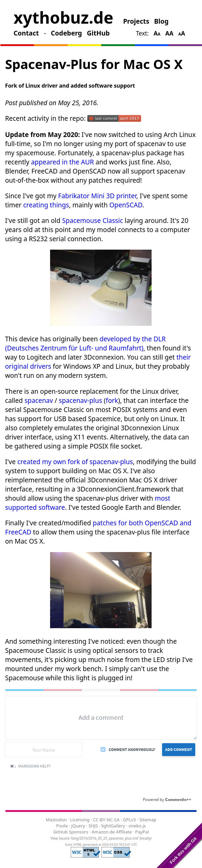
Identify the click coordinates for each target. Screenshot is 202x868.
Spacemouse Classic (93, 220)
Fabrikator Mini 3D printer (97, 196)
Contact (26, 33)
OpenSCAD (126, 205)
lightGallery (113, 826)
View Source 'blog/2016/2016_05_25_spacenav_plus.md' (94, 838)
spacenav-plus (81, 400)
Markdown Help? (31, 766)
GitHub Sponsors (71, 832)
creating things (46, 205)
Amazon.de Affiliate (112, 832)
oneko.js (137, 826)
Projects (136, 21)
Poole (62, 826)
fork (112, 400)
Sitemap (148, 820)
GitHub (98, 33)
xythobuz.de (63, 17)
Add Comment (179, 749)
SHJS (93, 826)
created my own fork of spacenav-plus (75, 462)
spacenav (39, 400)
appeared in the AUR (63, 162)
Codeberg (66, 33)
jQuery (78, 826)
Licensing (80, 820)
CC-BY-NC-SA (106, 820)
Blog (162, 21)
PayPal (142, 832)
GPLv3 (129, 820)
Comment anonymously (132, 749)
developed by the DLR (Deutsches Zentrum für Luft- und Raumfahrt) (85, 343)
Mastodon (56, 820)
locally (145, 838)
